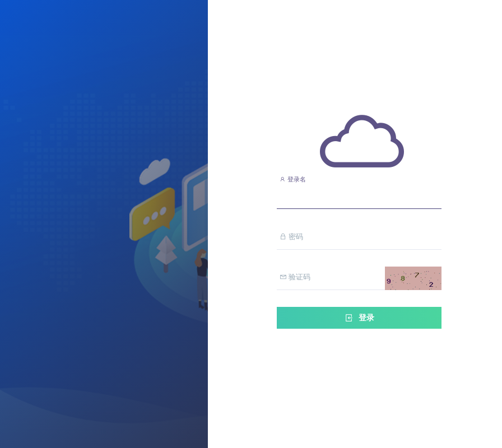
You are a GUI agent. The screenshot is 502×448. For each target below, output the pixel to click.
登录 (359, 318)
